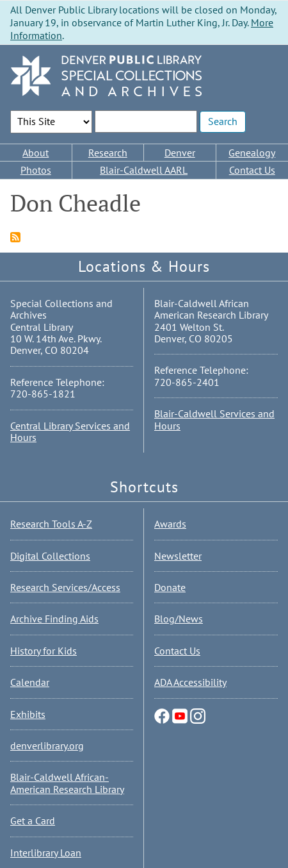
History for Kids (44, 651)
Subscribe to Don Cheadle (15, 237)
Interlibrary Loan (46, 853)
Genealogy (252, 153)
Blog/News (179, 619)
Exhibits (28, 714)
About (36, 153)
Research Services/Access (65, 587)
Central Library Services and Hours (70, 431)
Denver (180, 153)
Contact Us (252, 170)
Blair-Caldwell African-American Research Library (67, 783)
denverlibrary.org (47, 746)
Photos (36, 170)
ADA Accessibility (190, 682)
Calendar (30, 682)
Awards (170, 524)
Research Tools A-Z (51, 524)
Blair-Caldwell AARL (144, 170)
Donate (170, 587)
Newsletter (178, 556)
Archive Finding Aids (54, 619)
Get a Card (33, 821)
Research (108, 153)
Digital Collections (50, 556)
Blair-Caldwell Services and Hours (214, 419)
